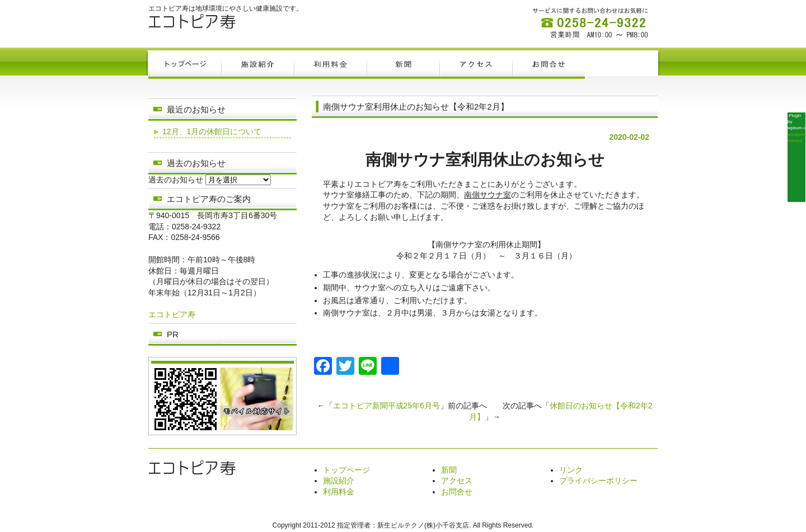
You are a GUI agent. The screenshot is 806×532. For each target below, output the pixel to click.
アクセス (457, 481)
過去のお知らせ (176, 180)
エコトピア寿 (172, 314)
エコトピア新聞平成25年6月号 (386, 406)
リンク (571, 470)
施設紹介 (339, 481)
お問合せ (457, 492)
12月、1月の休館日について (212, 131)
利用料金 (339, 492)
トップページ (346, 470)
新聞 (449, 470)
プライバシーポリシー (598, 481)
